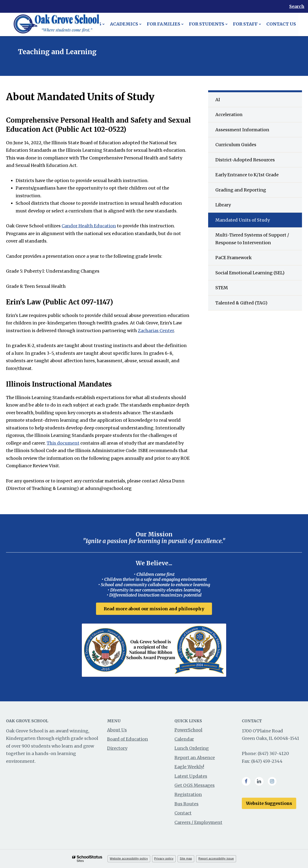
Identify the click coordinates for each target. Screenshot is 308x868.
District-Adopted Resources (245, 160)
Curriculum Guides (236, 145)
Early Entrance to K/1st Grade (247, 175)
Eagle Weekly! (189, 767)
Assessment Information (242, 130)
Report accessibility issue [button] (216, 859)
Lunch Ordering (192, 748)
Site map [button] (186, 859)
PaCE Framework (234, 258)
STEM (222, 288)
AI (218, 100)
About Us (117, 730)
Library (223, 205)
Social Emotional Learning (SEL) (250, 273)
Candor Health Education (89, 226)
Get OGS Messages (195, 785)
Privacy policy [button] (164, 859)
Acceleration (229, 115)
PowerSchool (188, 730)
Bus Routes (186, 804)
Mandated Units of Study (243, 220)
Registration (188, 795)
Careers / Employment (198, 822)
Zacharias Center (156, 331)
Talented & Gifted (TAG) (241, 303)
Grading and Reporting (241, 190)
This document (63, 443)
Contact (183, 813)
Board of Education (128, 739)
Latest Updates (191, 776)
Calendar (184, 739)
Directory (117, 748)
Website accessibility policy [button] (129, 859)
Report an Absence (195, 758)
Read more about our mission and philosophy (154, 609)
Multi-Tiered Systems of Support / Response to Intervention (252, 239)
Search (297, 6)
